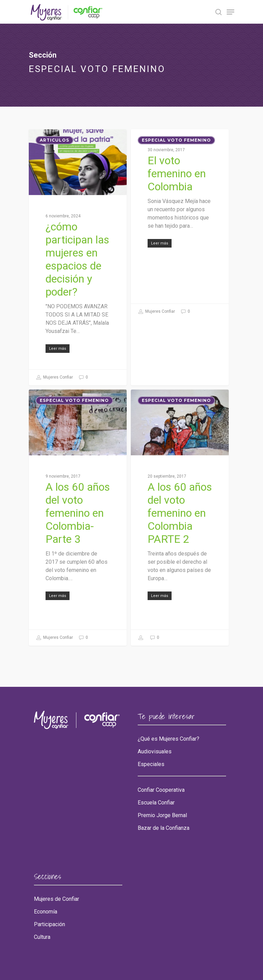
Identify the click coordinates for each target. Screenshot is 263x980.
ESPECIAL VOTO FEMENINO (176, 140)
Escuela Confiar (156, 803)
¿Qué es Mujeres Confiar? (168, 739)
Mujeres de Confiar (57, 899)
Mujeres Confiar (54, 378)
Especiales (151, 764)
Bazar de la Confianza (164, 828)
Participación (49, 924)
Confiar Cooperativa (161, 790)
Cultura (42, 937)
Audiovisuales (155, 752)
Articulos (54, 140)
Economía (46, 912)
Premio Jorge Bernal (162, 815)
